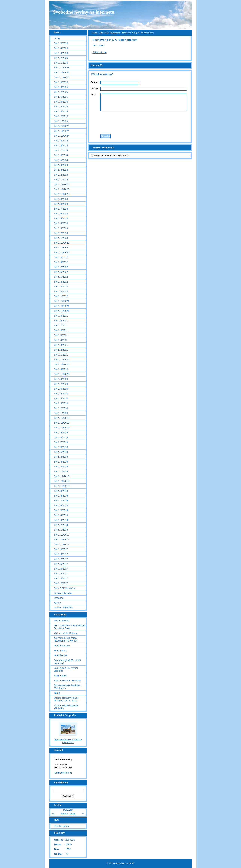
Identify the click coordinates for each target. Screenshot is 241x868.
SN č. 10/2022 (62, 253)
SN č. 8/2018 (61, 496)
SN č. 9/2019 (61, 433)
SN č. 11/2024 (62, 131)
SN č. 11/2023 (62, 189)
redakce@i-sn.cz (63, 773)
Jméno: (95, 82)
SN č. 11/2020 (62, 364)
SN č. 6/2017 (61, 564)
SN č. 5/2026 (61, 43)
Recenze (59, 598)
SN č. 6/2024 (61, 155)
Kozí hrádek (60, 676)
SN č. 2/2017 (61, 583)
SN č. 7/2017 (61, 559)
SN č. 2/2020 (61, 408)
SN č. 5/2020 (61, 394)
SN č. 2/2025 (61, 116)
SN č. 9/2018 (61, 491)
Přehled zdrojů (62, 826)
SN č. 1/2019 (61, 471)
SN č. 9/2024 (61, 141)
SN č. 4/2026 (61, 48)
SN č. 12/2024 (62, 126)
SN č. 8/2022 (61, 262)
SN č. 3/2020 (61, 403)
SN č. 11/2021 (62, 306)
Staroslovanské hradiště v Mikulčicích (68, 687)
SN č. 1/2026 (61, 63)
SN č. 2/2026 (61, 58)
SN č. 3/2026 (61, 53)
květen (64, 814)
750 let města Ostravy (66, 633)
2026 (72, 814)
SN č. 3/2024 (61, 170)
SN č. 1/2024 (61, 180)
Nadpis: (95, 88)
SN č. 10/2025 (62, 77)
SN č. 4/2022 (61, 282)
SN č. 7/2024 (61, 150)
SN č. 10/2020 (62, 374)
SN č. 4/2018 (61, 515)
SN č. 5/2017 (61, 569)
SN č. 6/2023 (61, 214)
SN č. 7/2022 (61, 267)
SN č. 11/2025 (62, 73)
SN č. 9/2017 (61, 549)
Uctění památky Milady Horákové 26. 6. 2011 (66, 699)
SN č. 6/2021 (61, 330)
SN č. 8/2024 (61, 145)
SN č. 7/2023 (61, 209)
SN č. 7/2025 (61, 92)
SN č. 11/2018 (62, 481)
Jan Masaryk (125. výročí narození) (68, 662)
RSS (132, 863)
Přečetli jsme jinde (64, 608)
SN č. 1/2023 (61, 238)
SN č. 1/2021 (61, 355)
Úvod (95, 33)
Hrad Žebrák (61, 655)
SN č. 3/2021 (61, 345)
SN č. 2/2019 (61, 467)
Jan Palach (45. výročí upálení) (66, 669)
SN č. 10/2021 (62, 311)
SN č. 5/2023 (61, 218)
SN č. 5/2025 (61, 102)
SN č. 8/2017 (61, 554)
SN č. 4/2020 (61, 398)
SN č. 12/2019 (62, 418)
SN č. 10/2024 (62, 136)
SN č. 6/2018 (61, 505)
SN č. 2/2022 (61, 291)
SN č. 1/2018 (61, 530)
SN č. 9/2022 (61, 257)
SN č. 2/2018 (61, 525)
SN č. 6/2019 (61, 447)
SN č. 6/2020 (61, 389)
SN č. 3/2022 (61, 287)
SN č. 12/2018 (62, 476)
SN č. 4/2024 (61, 165)
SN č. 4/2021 (61, 340)
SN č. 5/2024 (61, 160)
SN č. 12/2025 (62, 68)
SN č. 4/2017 (61, 574)
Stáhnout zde (100, 52)
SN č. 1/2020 (61, 413)
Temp (57, 693)
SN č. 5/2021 (61, 335)
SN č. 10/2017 (62, 544)
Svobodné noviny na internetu (84, 12)
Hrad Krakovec (62, 646)
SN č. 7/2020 (61, 384)
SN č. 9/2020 (61, 379)
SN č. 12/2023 (62, 184)
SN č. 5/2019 (61, 452)
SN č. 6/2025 (61, 97)
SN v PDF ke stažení (110, 33)
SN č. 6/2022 (61, 272)
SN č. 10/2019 (62, 428)
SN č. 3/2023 (61, 228)
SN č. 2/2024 (61, 175)
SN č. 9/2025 (61, 82)
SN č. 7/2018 (61, 501)
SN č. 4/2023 (61, 223)
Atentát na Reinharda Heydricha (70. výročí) (66, 639)
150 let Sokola (62, 621)
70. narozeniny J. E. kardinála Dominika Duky (70, 627)
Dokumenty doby (63, 593)
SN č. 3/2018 (61, 520)
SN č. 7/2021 (61, 325)
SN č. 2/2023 (61, 233)
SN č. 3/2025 (61, 111)
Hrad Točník (60, 650)
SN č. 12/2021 (62, 301)
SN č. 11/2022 (62, 248)
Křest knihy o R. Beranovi (68, 680)
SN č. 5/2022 (61, 277)
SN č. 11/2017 (62, 540)
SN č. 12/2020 (62, 360)
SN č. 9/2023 (61, 199)
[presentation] (140, 122)
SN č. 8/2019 (61, 437)
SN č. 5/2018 (61, 510)
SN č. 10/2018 (62, 486)
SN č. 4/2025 (61, 107)
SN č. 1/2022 (61, 296)
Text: (94, 95)
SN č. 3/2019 (61, 462)
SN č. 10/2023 (62, 194)
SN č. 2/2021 (61, 350)
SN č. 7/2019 (61, 442)
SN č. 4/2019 (61, 457)
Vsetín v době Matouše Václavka (66, 707)
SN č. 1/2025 (61, 121)
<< (53, 814)
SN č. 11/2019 (62, 423)
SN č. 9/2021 (61, 316)
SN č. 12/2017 (62, 535)
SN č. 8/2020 (61, 369)
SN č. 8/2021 (61, 321)
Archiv (57, 603)
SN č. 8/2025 (61, 87)
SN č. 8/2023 (61, 204)
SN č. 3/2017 (61, 578)
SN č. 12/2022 (62, 243)
